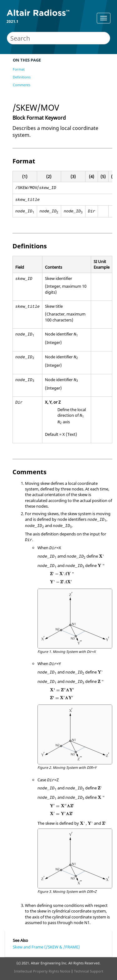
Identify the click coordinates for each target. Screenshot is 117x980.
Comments (22, 85)
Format (19, 69)
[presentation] (101, 556)
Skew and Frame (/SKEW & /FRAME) (46, 947)
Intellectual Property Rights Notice (42, 971)
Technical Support (89, 971)
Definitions (22, 77)
